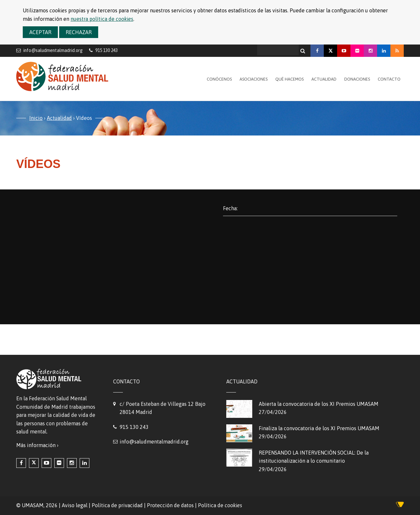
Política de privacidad (117, 505)
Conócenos (219, 79)
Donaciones (357, 79)
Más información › (37, 445)
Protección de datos (170, 505)
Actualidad (324, 79)
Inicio (36, 118)
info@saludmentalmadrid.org (53, 50)
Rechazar (79, 32)
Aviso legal (75, 505)
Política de (220, 505)
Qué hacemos (289, 79)
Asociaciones (254, 79)
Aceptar (40, 32)
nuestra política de (102, 19)
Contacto (389, 79)
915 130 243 (134, 427)
